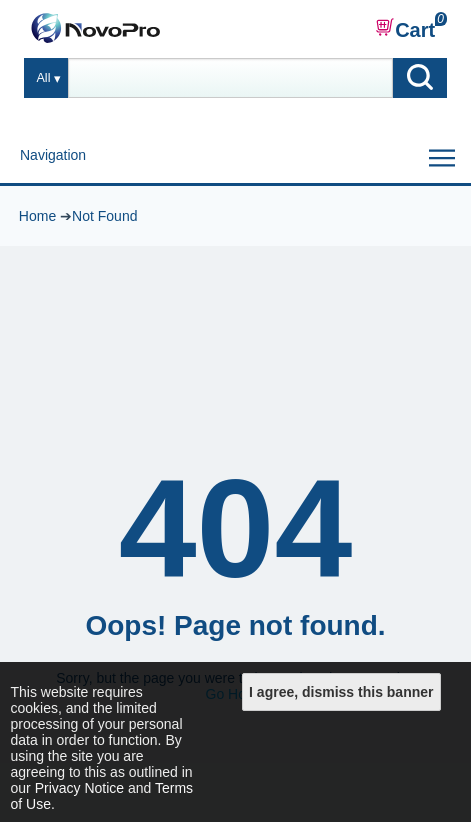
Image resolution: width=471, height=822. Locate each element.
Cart (405, 29)
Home (37, 216)
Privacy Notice (79, 788)
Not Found (104, 216)
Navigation (53, 155)
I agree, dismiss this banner (341, 692)
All (43, 78)
